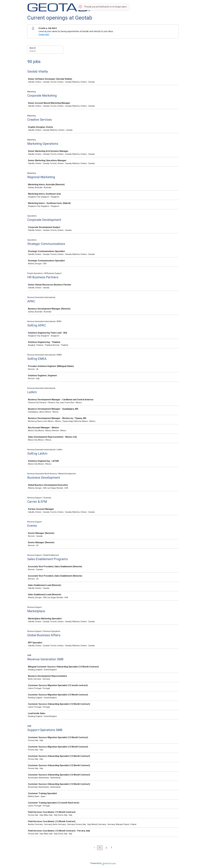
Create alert (44, 35)
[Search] (45, 51)
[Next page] (112, 848)
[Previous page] (94, 848)
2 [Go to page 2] (106, 848)
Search (33, 48)
